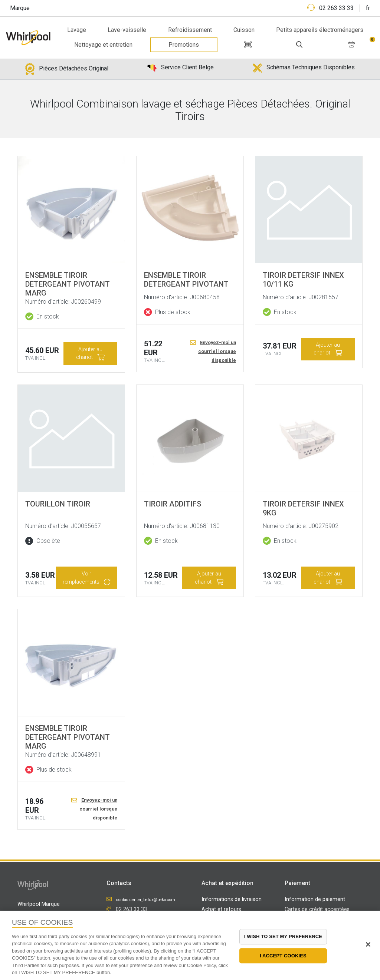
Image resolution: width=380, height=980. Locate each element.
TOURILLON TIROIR (58, 504)
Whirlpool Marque (39, 904)
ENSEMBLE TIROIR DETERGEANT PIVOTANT (186, 280)
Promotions (184, 45)
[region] (190, 945)
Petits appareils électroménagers (320, 30)
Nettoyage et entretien (103, 45)
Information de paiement (315, 899)
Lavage (77, 30)
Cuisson (244, 30)
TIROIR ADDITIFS (173, 504)
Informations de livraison (232, 899)
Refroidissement (190, 30)
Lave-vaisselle (127, 30)
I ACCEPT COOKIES (283, 956)
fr (368, 8)
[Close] (368, 944)
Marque (20, 8)
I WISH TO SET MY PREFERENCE (283, 936)
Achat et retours (221, 909)
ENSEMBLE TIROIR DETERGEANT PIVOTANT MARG (68, 284)
